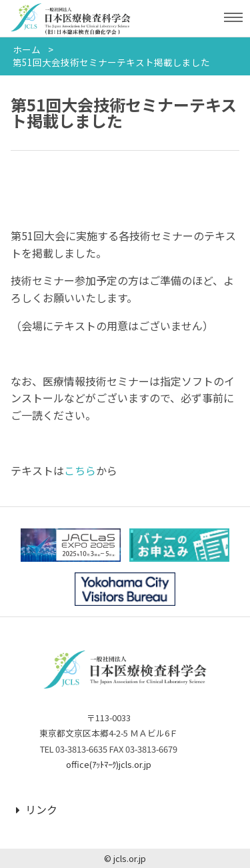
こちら (80, 470)
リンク (37, 809)
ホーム (27, 49)
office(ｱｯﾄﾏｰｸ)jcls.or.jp (109, 764)
